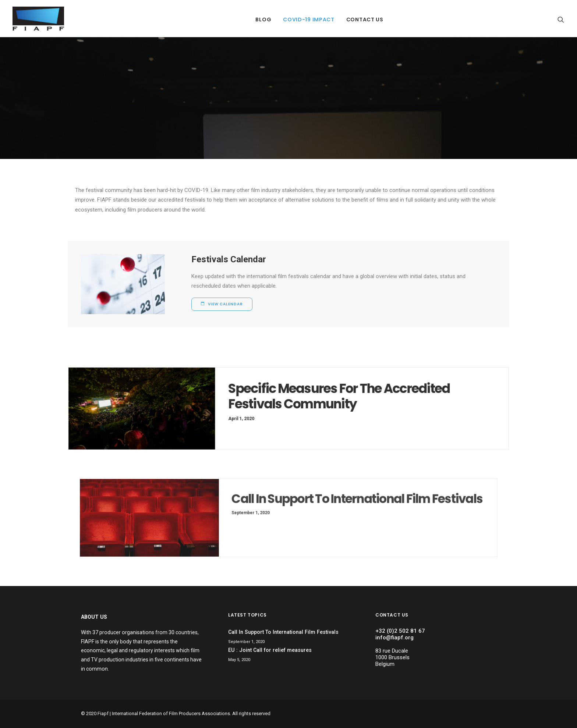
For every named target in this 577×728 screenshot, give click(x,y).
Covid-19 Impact (309, 19)
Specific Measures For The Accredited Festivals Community (334, 397)
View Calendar (222, 304)
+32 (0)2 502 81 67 (400, 631)
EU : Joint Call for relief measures (270, 650)
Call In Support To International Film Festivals (333, 505)
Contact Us (365, 19)
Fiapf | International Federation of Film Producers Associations (164, 713)
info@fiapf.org (394, 638)
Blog (263, 19)
